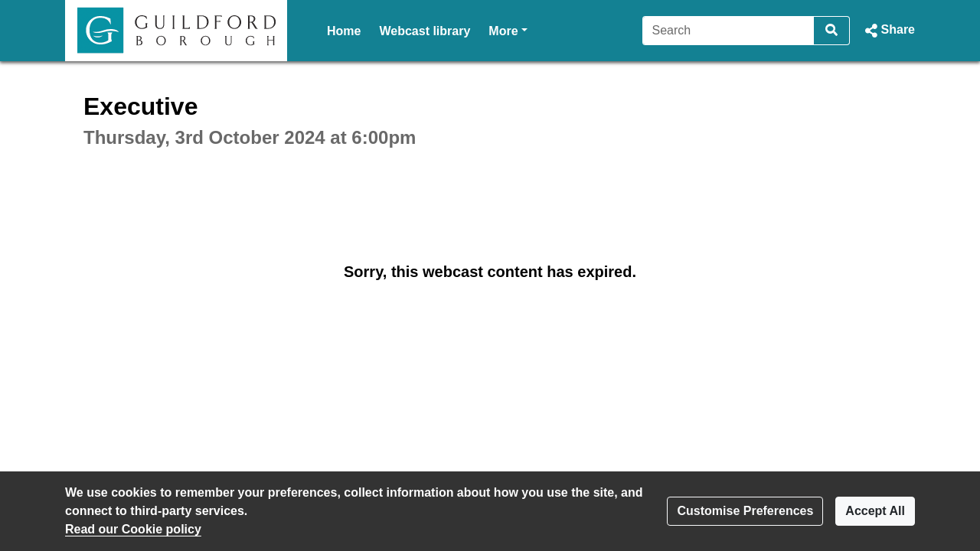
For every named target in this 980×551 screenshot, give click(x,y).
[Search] (728, 31)
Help (502, 31)
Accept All (875, 511)
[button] (889, 31)
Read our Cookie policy (133, 529)
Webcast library (425, 31)
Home (344, 31)
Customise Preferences (745, 511)
